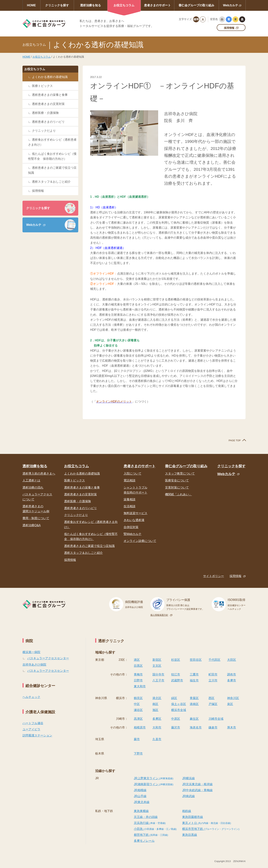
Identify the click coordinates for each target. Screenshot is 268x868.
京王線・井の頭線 (146, 817)
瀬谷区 (138, 710)
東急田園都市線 (193, 817)
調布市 (232, 674)
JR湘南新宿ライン (154, 784)
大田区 (232, 660)
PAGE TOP (235, 440)
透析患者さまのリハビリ (48, 122)
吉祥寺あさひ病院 (34, 665)
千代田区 (214, 660)
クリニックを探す (57, 5)
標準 (196, 19)
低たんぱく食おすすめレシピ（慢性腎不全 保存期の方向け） (52, 156)
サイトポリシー (214, 576)
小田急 (155, 829)
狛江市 (176, 674)
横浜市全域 (179, 710)
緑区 (174, 698)
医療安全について (177, 480)
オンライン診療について (140, 541)
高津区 (138, 719)
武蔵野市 (177, 680)
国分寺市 (158, 674)
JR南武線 (188, 796)
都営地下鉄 (151, 835)
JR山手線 (140, 796)
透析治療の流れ (33, 487)
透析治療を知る (91, 5)
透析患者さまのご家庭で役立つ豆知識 (52, 170)
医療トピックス (42, 86)
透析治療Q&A (32, 525)
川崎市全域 (216, 719)
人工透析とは (31, 480)
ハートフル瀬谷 (33, 723)
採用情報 (229, 28)
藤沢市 (176, 727)
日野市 (138, 680)
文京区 (157, 666)
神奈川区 (233, 698)
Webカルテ (231, 5)
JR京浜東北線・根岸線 (197, 784)
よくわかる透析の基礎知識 (50, 77)
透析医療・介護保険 (45, 113)
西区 (212, 698)
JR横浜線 (188, 778)
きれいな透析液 (134, 520)
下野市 (138, 754)
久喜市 (157, 739)
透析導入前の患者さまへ (39, 474)
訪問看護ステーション (37, 735)
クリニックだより (44, 131)
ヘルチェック (31, 697)
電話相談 (130, 480)
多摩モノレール (144, 841)
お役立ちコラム (124, 5)
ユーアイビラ (31, 729)
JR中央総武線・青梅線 (197, 790)
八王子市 (158, 680)
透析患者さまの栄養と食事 (50, 95)
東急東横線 (141, 811)
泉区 (230, 704)
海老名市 (196, 727)
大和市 (157, 727)
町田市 (213, 674)
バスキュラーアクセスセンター (48, 658)
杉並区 (176, 660)
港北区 (157, 698)
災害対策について (177, 487)
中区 (137, 704)
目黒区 (138, 666)
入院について (133, 474)
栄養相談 (130, 499)
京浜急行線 (150, 823)
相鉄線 (187, 811)
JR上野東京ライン (154, 778)
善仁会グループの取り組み (196, 5)
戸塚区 (213, 704)
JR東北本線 (142, 802)
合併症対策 (131, 527)
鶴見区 (138, 698)
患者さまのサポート (157, 5)
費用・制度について (36, 518)
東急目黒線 (190, 835)
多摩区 (157, 719)
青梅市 (138, 674)
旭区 (155, 710)
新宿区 (157, 660)
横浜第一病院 (31, 652)
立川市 (213, 680)
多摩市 (232, 680)
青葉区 (194, 698)
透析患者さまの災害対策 (48, 104)
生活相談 (130, 506)
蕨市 (137, 739)
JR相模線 (140, 790)
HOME (31, 5)
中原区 (176, 719)
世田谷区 (196, 660)
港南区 (194, 704)
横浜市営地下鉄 (211, 829)
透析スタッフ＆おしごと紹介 (51, 182)
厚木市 (232, 727)
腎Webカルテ (133, 534)
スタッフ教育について (180, 474)
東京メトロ (206, 823)
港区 (137, 660)
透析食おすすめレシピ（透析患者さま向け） (52, 142)
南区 (155, 704)
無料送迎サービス (135, 513)
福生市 (194, 680)
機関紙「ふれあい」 (178, 494)
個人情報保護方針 (159, 615)
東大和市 (140, 686)
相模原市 (140, 727)
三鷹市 (194, 674)
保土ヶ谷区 (179, 704)
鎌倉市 (213, 727)
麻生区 (194, 719)
